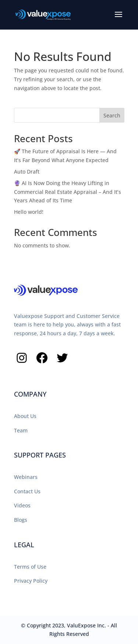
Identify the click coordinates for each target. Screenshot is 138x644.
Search (112, 115)
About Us (25, 416)
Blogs (21, 520)
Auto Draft (27, 172)
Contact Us (27, 491)
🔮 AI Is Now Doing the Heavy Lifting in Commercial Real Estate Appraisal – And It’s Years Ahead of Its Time (68, 192)
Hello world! (29, 212)
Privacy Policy (31, 581)
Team (21, 430)
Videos (22, 505)
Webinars (26, 477)
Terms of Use (30, 567)
